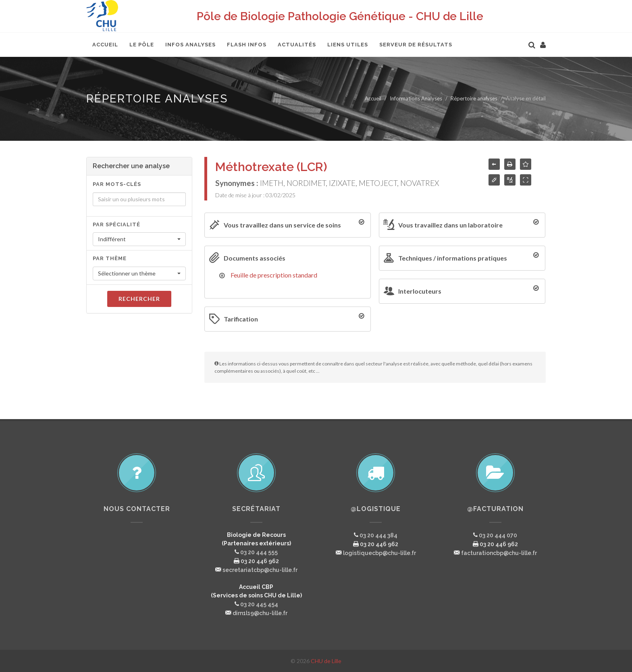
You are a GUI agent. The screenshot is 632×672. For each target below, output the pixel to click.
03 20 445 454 (259, 604)
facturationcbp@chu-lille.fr (499, 553)
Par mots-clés (117, 184)
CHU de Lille (326, 661)
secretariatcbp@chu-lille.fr (260, 570)
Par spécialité (116, 224)
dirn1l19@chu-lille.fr (260, 613)
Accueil (373, 98)
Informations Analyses (416, 98)
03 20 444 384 (378, 535)
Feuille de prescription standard (274, 275)
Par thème (110, 258)
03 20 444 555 (259, 552)
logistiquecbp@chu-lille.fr (379, 553)
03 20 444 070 (498, 535)
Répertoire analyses (474, 98)
